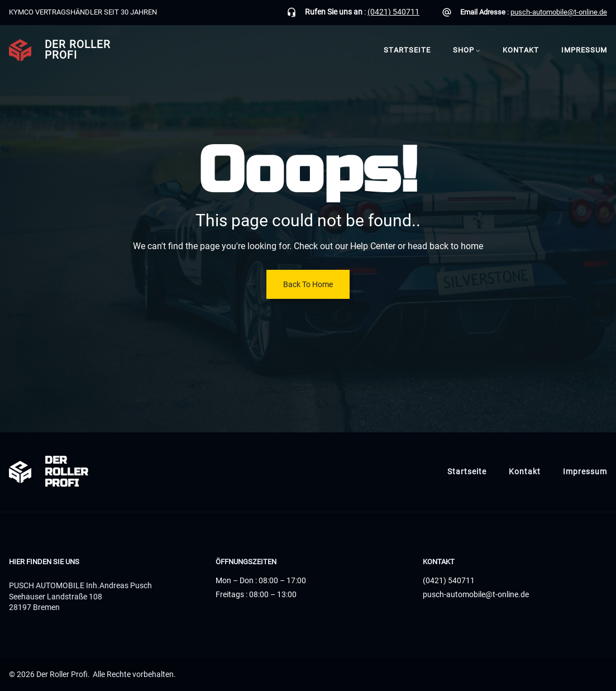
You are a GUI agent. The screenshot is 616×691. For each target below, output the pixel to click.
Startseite (407, 50)
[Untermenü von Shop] (478, 50)
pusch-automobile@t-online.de (559, 12)
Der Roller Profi (78, 50)
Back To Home (308, 284)
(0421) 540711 (393, 12)
